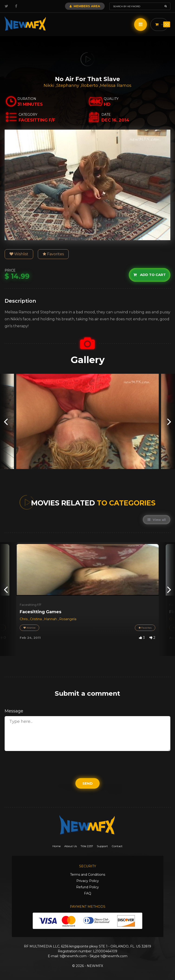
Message (14, 711)
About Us (71, 846)
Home (57, 846)
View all (157, 520)
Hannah (51, 619)
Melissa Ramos (116, 85)
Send (87, 783)
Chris (24, 619)
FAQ (88, 893)
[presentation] (6, 421)
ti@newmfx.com (73, 956)
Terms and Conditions (88, 875)
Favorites (53, 254)
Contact (117, 846)
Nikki (50, 85)
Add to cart (150, 275)
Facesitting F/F (31, 605)
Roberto (90, 85)
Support (102, 846)
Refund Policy (87, 887)
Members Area (85, 6)
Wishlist (19, 254)
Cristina (36, 619)
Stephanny (68, 85)
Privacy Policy (88, 881)
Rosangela (68, 619)
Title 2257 (87, 846)
